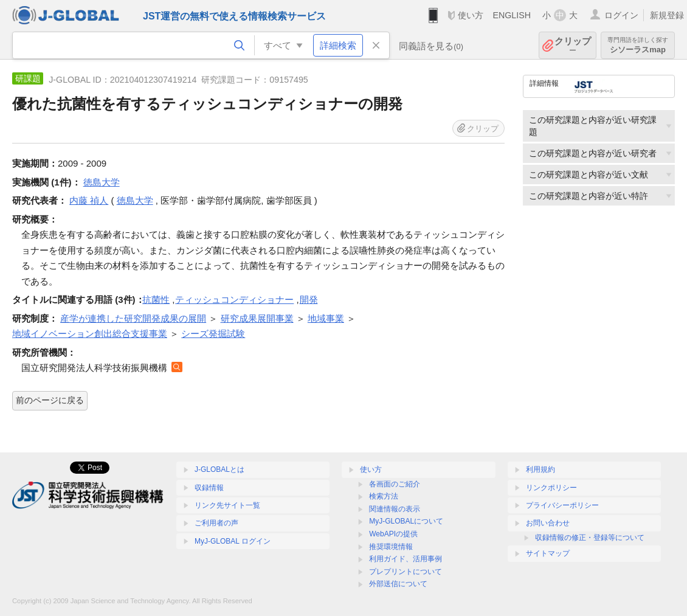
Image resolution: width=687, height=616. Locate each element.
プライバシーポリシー (562, 505)
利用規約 (540, 469)
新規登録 (667, 15)
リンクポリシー (551, 488)
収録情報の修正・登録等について (590, 538)
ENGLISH (512, 15)
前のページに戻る (50, 400)
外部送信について (398, 584)
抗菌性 (156, 299)
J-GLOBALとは (219, 469)
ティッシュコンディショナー (234, 299)
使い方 (471, 15)
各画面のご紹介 (395, 484)
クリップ (573, 45)
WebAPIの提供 (393, 534)
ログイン (621, 15)
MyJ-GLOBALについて (406, 521)
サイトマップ (548, 553)
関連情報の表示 (395, 509)
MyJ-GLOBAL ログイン (233, 541)
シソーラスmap (638, 45)
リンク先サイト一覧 (227, 505)
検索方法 (384, 496)
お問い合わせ (548, 523)
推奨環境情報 (391, 547)
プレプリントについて (406, 572)
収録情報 (209, 488)
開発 (309, 299)
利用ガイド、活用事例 (406, 559)
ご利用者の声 (216, 523)
